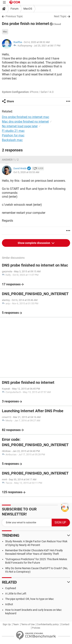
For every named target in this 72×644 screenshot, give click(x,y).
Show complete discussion (34, 243)
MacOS (28, 9)
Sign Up (7, 624)
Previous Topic (14, 16)
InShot (9, 604)
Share (10, 101)
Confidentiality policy (48, 624)
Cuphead (11, 588)
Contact (65, 624)
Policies (36, 628)
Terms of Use (28, 624)
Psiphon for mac (13, 135)
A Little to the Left (16, 594)
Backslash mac (12, 140)
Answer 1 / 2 (10, 160)
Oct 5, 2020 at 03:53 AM (26, 172)
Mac (5, 32)
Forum (14, 9)
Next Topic (60, 16)
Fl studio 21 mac (13, 131)
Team (16, 624)
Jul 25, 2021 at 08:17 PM (47, 46)
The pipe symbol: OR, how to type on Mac (29, 599)
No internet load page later (20, 126)
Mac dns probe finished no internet (25, 122)
